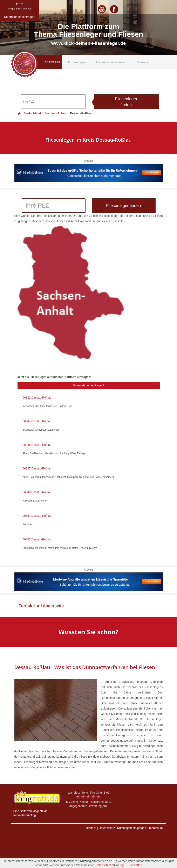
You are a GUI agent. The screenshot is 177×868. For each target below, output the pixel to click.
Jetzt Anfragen (77, 62)
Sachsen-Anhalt (55, 113)
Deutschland (29, 113)
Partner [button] (143, 62)
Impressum (155, 828)
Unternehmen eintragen (111, 62)
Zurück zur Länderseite (41, 606)
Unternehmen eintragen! (88, 385)
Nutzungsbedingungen (132, 828)
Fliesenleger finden (126, 102)
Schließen (136, 865)
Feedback (90, 828)
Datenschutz (107, 828)
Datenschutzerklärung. (110, 865)
